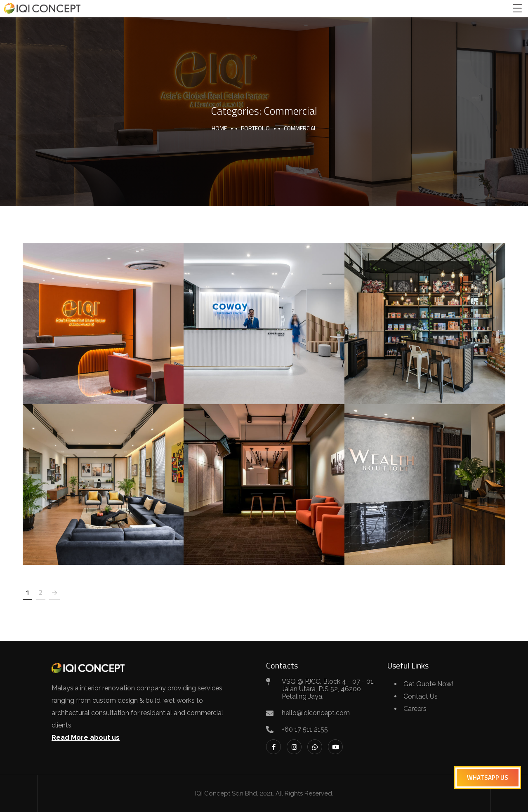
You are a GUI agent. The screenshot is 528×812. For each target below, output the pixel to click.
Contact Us (421, 696)
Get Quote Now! (428, 684)
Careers (415, 709)
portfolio (255, 128)
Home (219, 128)
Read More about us (86, 738)
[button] (488, 778)
